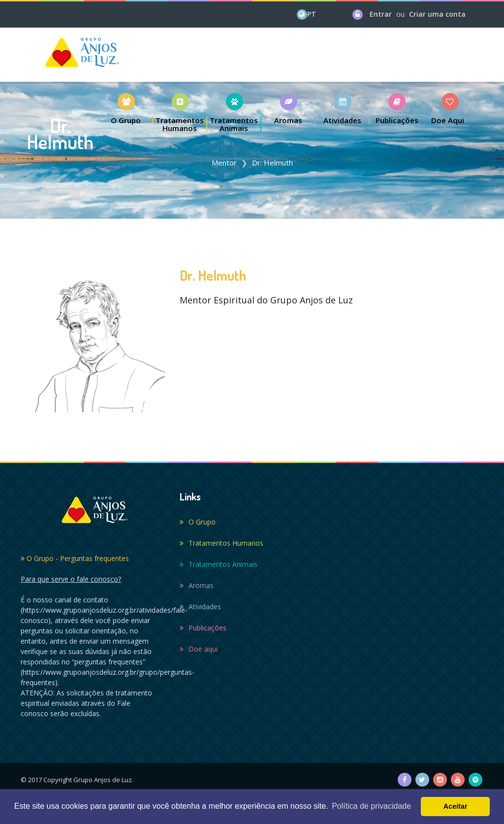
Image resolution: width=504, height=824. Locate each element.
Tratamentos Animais (219, 564)
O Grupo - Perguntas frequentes (75, 558)
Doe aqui (199, 649)
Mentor (224, 163)
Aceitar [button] (456, 806)
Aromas (197, 585)
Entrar (381, 14)
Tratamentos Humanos (221, 543)
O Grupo (198, 522)
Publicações (203, 628)
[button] (126, 109)
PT (312, 14)
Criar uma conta (437, 14)
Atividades (200, 607)
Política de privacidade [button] (371, 806)
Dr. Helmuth (272, 163)
